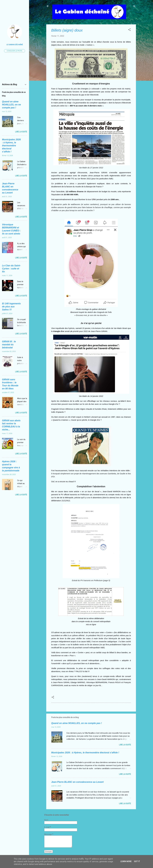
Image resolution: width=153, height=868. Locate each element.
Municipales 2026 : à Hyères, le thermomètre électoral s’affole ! (85, 753)
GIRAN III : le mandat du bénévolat (9, 345)
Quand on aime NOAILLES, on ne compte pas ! (77, 723)
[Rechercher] (134, 7)
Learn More (126, 861)
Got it (137, 861)
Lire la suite (125, 745)
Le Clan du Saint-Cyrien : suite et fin (11, 269)
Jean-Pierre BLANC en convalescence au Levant (77, 782)
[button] (129, 30)
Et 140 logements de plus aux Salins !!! (11, 307)
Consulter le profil (15, 51)
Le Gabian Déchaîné (15, 45)
